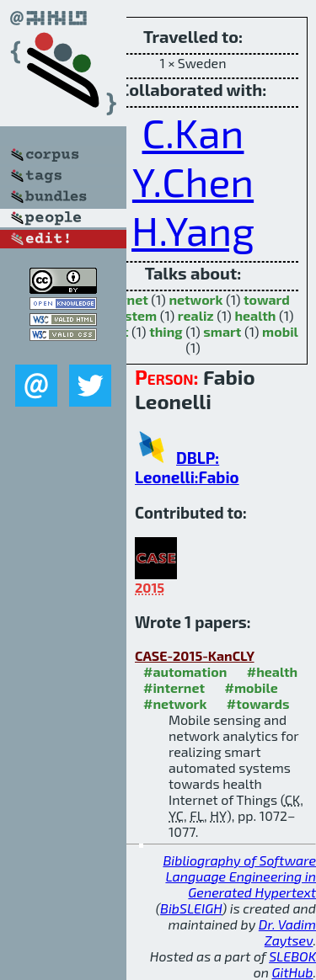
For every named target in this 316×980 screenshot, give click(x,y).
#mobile (252, 687)
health (255, 315)
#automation (185, 671)
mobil (280, 331)
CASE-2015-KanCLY (195, 655)
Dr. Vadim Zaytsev (287, 932)
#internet (174, 687)
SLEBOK (292, 956)
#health (272, 671)
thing (166, 331)
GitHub (293, 972)
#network (175, 703)
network (195, 299)
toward (267, 299)
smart (222, 331)
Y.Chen (193, 181)
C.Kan (193, 132)
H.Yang (193, 230)
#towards (258, 703)
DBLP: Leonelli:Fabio (187, 467)
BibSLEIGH (191, 908)
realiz (196, 315)
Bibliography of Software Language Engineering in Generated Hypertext (239, 876)
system (134, 315)
